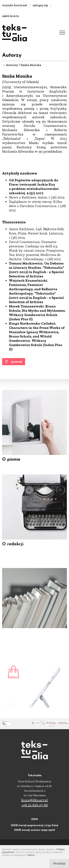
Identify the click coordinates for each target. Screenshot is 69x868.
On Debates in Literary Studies (36, 281)
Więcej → (33, 855)
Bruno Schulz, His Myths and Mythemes (37, 324)
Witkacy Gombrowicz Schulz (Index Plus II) (33, 332)
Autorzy (12, 65)
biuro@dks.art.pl (34, 800)
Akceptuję (59, 863)
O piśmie (11, 463)
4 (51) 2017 (35, 208)
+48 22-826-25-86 (35, 805)
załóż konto (11, 16)
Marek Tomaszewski (26, 322)
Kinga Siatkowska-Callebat (32, 339)
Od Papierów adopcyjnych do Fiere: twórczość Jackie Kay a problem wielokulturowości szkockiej (34, 202)
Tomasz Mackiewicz (26, 279)
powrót (17, 364)
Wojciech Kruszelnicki (28, 296)
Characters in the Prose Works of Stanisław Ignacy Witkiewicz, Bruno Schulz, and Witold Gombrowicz (37, 350)
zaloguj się (40, 5)
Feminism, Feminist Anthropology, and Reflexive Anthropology (33, 304)
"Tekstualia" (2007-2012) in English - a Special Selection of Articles (36, 287)
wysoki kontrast (15, 5)
